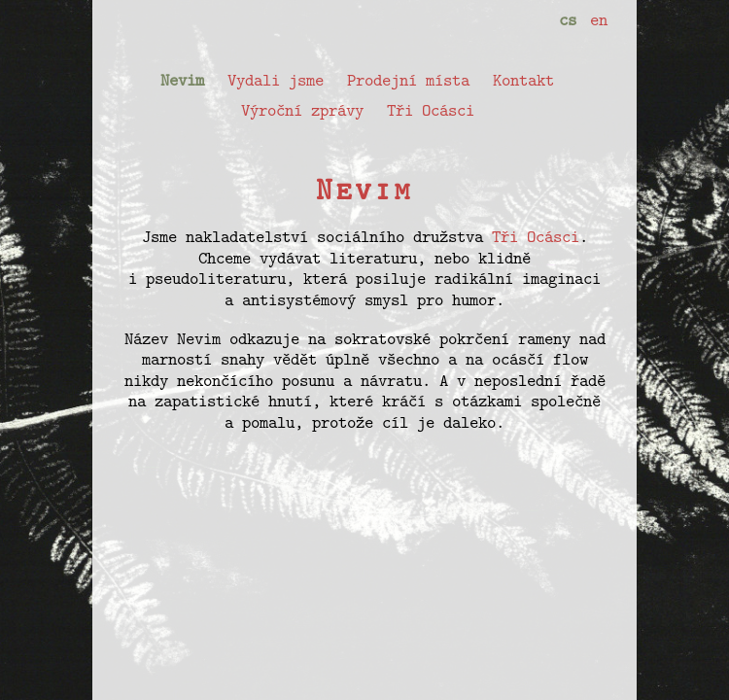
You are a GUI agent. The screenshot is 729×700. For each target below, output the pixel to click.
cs (568, 19)
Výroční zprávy (302, 110)
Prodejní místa (408, 80)
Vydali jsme (276, 80)
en (599, 19)
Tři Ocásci (431, 110)
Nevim (182, 80)
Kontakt (523, 80)
